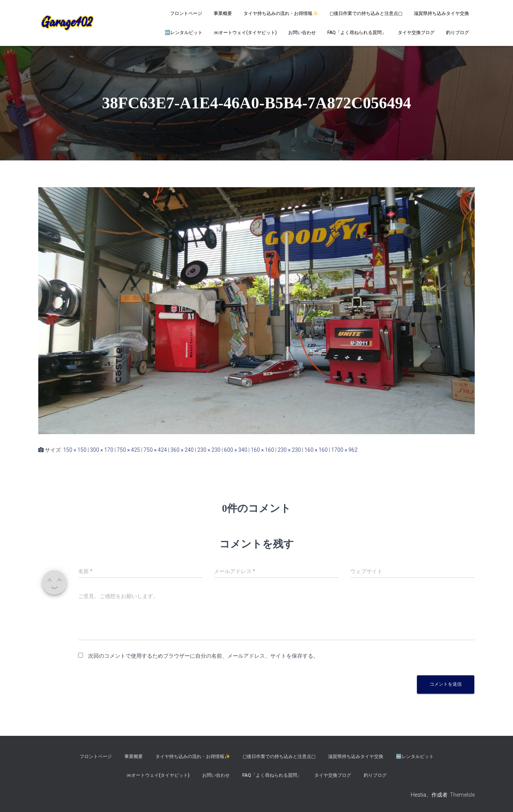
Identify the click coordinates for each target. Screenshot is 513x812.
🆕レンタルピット (184, 33)
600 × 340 (236, 450)
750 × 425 (128, 450)
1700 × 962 (344, 450)
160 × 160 (262, 450)
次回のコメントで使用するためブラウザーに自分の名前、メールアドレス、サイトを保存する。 (203, 656)
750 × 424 (155, 450)
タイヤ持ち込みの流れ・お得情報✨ (281, 13)
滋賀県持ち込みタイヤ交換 (441, 13)
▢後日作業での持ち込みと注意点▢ (366, 13)
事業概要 (223, 13)
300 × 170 (102, 450)
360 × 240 (182, 450)
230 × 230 (209, 450)
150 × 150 (75, 450)
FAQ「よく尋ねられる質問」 (357, 33)
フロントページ (186, 13)
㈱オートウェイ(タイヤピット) (245, 33)
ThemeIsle (462, 795)
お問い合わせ (302, 33)
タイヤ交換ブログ (416, 33)
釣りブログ (457, 33)
